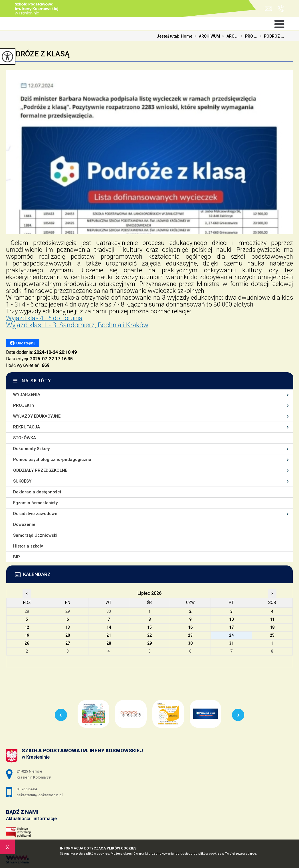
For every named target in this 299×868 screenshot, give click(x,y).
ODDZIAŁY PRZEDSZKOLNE (40, 470)
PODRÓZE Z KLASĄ (38, 54)
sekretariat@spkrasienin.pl (268, 9)
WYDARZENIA (27, 395)
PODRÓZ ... (271, 36)
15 (149, 627)
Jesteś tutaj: (169, 36)
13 (68, 627)
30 (190, 643)
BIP (17, 557)
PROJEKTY (24, 405)
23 (190, 635)
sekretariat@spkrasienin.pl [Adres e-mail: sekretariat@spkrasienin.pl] (40, 795)
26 (27, 643)
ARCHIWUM (206, 36)
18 (272, 627)
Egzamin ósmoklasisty (35, 503)
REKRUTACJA (27, 427)
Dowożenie (24, 524)
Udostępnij (23, 343)
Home (187, 36)
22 (149, 635)
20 (68, 635)
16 (190, 627)
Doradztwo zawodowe (35, 514)
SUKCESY (22, 481)
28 (109, 643)
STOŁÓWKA (25, 438)
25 (272, 635)
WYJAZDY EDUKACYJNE (37, 416)
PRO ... (248, 36)
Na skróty (37, 381)
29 (149, 643)
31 (231, 643)
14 (109, 627)
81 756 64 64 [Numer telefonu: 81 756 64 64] (27, 789)
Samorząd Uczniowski (35, 535)
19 (27, 635)
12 (27, 627)
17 (231, 627)
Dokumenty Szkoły (31, 449)
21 (109, 635)
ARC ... (229, 36)
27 (68, 643)
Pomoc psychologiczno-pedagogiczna (52, 459)
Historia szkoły (28, 546)
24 (231, 635)
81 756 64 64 (281, 9)
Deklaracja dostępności (37, 492)
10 (231, 619)
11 (272, 619)
